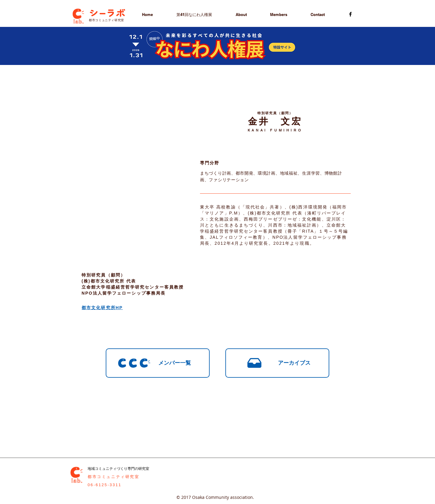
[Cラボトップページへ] (78, 15)
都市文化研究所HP (102, 308)
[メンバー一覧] (158, 363)
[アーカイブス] (277, 363)
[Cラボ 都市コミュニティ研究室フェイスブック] (350, 14)
